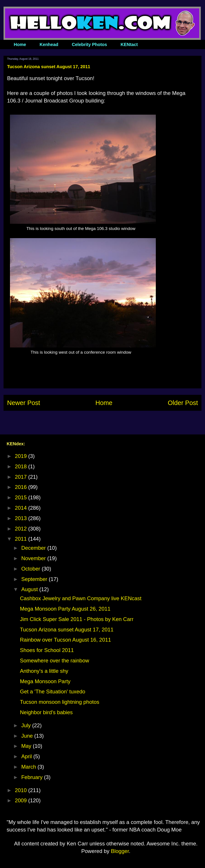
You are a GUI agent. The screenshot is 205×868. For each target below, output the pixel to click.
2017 (21, 477)
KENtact (129, 44)
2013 (21, 518)
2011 (21, 539)
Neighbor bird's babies (46, 712)
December (34, 548)
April (27, 756)
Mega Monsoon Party (45, 681)
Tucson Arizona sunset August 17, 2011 (67, 630)
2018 (21, 466)
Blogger (120, 851)
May (27, 746)
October (31, 569)
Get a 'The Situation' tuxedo (53, 692)
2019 (21, 456)
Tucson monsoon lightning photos (60, 702)
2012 (21, 529)
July (27, 725)
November (34, 558)
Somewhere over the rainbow (55, 661)
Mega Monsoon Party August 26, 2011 (65, 609)
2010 (21, 790)
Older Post (183, 403)
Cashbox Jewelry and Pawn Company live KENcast (81, 598)
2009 (21, 800)
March (29, 767)
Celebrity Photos (89, 44)
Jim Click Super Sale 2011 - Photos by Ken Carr (77, 619)
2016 (21, 487)
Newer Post (24, 403)
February (33, 777)
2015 (21, 497)
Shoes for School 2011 (47, 650)
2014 (21, 508)
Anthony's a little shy (44, 671)
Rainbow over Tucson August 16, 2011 (65, 640)
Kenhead (49, 44)
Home (20, 44)
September (35, 579)
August (30, 589)
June (28, 736)
